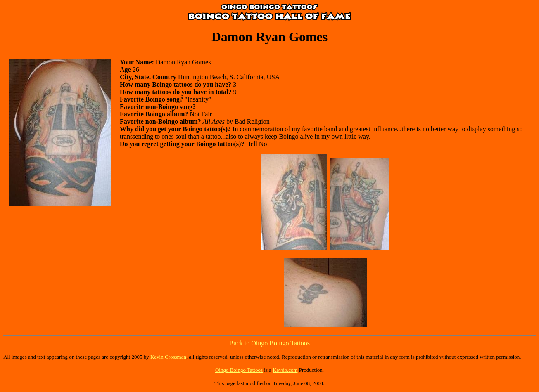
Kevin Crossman (168, 357)
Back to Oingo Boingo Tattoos (269, 343)
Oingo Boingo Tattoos (239, 370)
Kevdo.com (285, 370)
